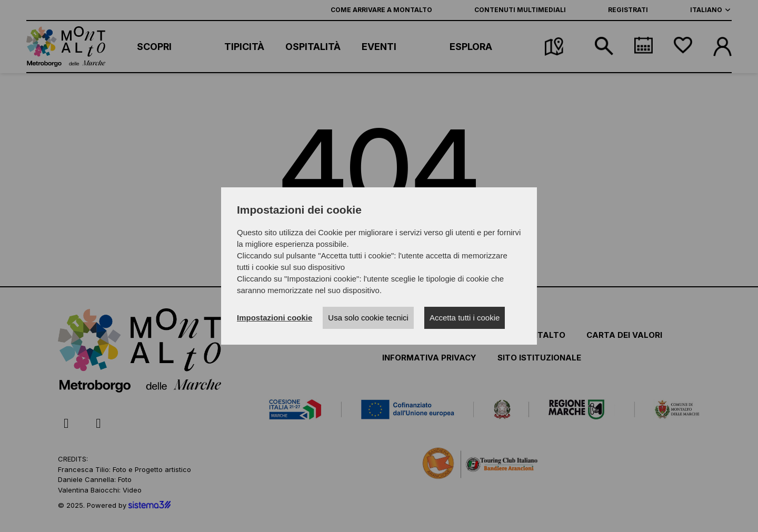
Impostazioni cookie (275, 318)
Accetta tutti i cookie (465, 318)
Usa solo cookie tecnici (368, 318)
